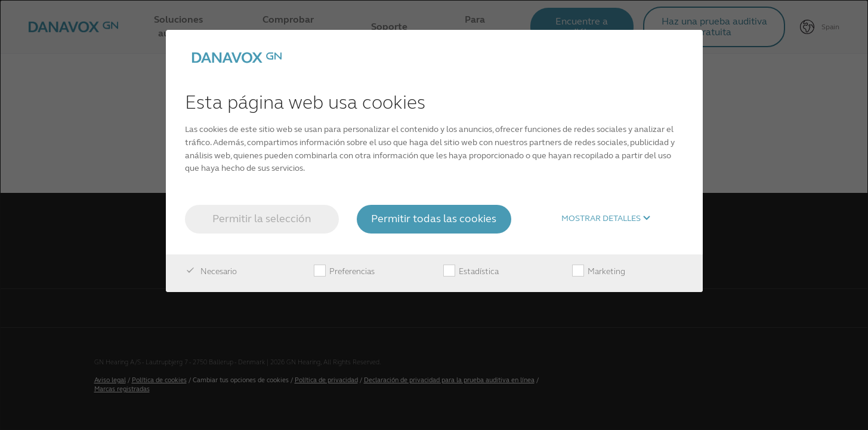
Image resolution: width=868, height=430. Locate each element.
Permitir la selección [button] (262, 219)
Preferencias (344, 272)
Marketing (599, 272)
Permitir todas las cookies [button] (434, 219)
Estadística (471, 272)
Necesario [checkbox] (211, 272)
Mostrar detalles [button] (606, 219)
